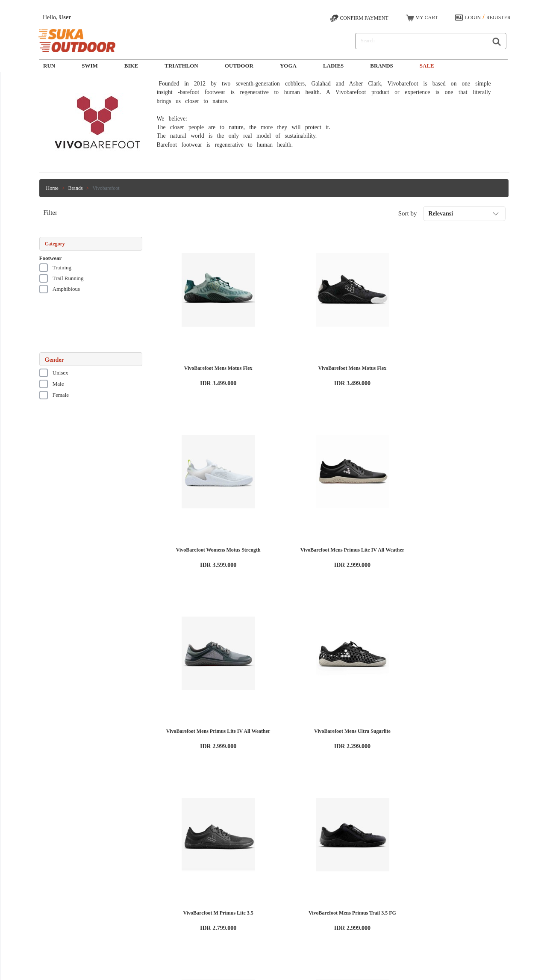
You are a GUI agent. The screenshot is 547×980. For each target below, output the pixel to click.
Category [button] (55, 244)
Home (52, 188)
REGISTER (498, 18)
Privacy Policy (114, 903)
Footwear (51, 258)
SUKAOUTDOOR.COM (313, 969)
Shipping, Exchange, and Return (263, 895)
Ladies (333, 66)
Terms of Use (112, 895)
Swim (176, 888)
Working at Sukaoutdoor (124, 888)
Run (49, 66)
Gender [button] (54, 360)
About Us (109, 880)
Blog (104, 911)
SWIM (90, 66)
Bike (131, 66)
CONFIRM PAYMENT (359, 18)
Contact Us (241, 903)
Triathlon (181, 66)
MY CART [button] (422, 18)
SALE (427, 66)
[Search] (420, 41)
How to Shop (243, 880)
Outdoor (239, 66)
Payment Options (248, 888)
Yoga (288, 66)
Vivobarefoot (106, 188)
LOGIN (473, 18)
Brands (381, 66)
